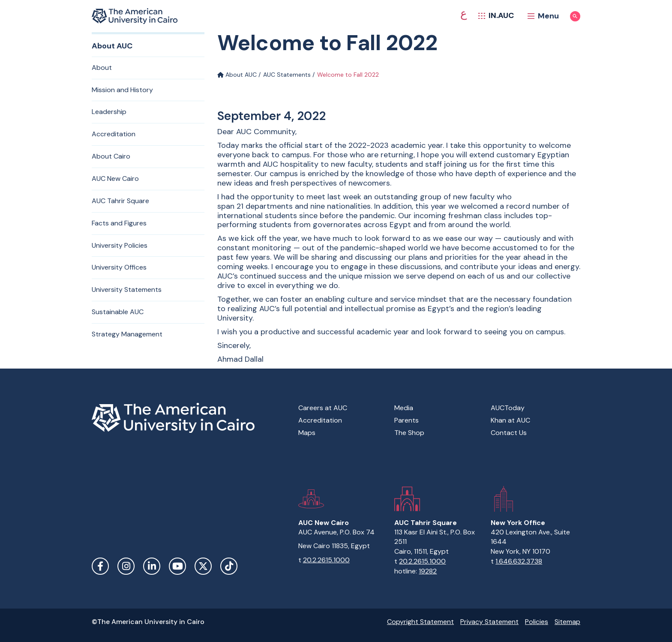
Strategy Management (127, 334)
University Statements (127, 289)
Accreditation (114, 134)
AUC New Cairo (115, 178)
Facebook (100, 566)
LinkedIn (152, 566)
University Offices (119, 267)
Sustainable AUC (118, 312)
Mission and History (122, 90)
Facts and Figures (119, 223)
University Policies (120, 245)
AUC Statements (287, 75)
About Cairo (111, 156)
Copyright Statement (420, 622)
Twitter (203, 566)
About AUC (237, 75)
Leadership (109, 112)
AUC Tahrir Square (120, 201)
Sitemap (567, 622)
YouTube (177, 566)
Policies (537, 622)
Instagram (126, 566)
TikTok (229, 566)
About (102, 67)
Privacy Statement (489, 622)
